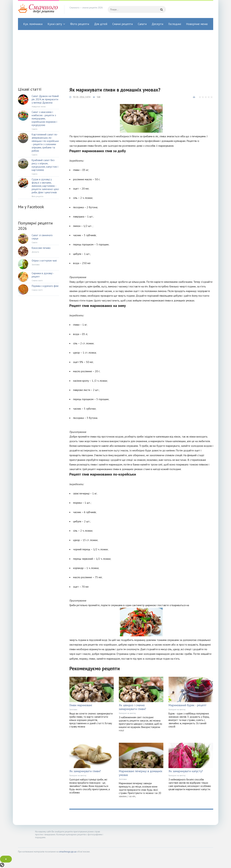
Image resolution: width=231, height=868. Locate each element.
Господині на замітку (127, 713)
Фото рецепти (80, 24)
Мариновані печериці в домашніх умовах (141, 773)
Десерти (157, 24)
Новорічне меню (197, 24)
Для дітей (101, 24)
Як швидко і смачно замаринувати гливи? (132, 707)
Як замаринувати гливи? (85, 771)
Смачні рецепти (123, 24)
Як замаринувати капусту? (186, 771)
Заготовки (73, 709)
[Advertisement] (116, 56)
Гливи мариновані (81, 705)
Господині (175, 24)
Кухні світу (55, 24)
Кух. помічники (33, 24)
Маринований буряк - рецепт (188, 705)
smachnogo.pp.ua (68, 852)
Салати (142, 24)
